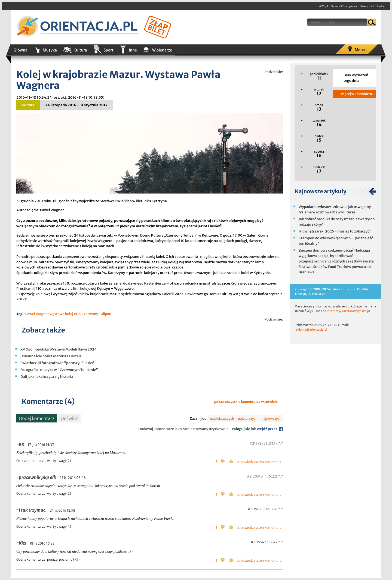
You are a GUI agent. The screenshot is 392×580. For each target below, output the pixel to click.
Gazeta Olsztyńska (344, 6)
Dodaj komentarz (37, 418)
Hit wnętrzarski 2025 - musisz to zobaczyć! (334, 231)
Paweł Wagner (37, 314)
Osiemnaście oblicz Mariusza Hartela (51, 356)
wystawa (57, 314)
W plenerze (162, 50)
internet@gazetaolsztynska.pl (348, 311)
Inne (133, 50)
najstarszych (248, 419)
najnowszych (271, 419)
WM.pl (323, 6)
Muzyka (50, 50)
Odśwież (69, 418)
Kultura (80, 50)
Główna (21, 50)
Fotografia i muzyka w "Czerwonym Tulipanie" (59, 370)
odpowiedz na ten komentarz (259, 462)
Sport (108, 50)
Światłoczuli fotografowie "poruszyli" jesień (57, 363)
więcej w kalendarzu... (358, 94)
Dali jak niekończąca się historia (47, 377)
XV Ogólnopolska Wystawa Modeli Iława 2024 (59, 349)
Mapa (360, 50)
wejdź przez (270, 429)
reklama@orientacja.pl (311, 330)
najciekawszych (222, 419)
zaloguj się (241, 429)
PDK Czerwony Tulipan (93, 314)
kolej (69, 314)
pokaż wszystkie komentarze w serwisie (246, 402)
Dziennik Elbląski (372, 6)
